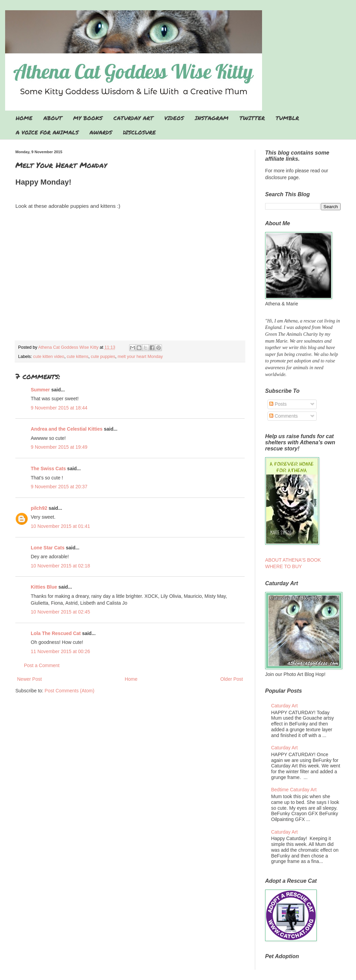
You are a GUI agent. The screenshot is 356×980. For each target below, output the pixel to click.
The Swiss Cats (48, 469)
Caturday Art (285, 706)
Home (131, 679)
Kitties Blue (44, 587)
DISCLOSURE (139, 132)
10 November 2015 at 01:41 (60, 526)
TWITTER (252, 118)
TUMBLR (287, 118)
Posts (278, 404)
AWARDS (101, 132)
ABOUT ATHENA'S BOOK (293, 560)
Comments (284, 416)
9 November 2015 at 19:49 (59, 447)
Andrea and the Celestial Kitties (67, 429)
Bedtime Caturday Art (294, 790)
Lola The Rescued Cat (56, 633)
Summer (40, 390)
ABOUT (53, 118)
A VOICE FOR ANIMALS (47, 132)
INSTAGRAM (212, 118)
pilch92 (39, 508)
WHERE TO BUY (284, 566)
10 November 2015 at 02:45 (60, 612)
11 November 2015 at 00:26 (60, 651)
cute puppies (103, 357)
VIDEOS (174, 118)
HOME (24, 118)
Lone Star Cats (48, 548)
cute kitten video (49, 357)
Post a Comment (42, 665)
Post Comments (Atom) (70, 691)
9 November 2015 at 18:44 (59, 408)
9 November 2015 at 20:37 (59, 487)
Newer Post (29, 679)
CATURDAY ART (133, 118)
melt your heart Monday (140, 357)
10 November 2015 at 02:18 (60, 566)
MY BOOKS (88, 118)
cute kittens (78, 357)
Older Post (232, 679)
